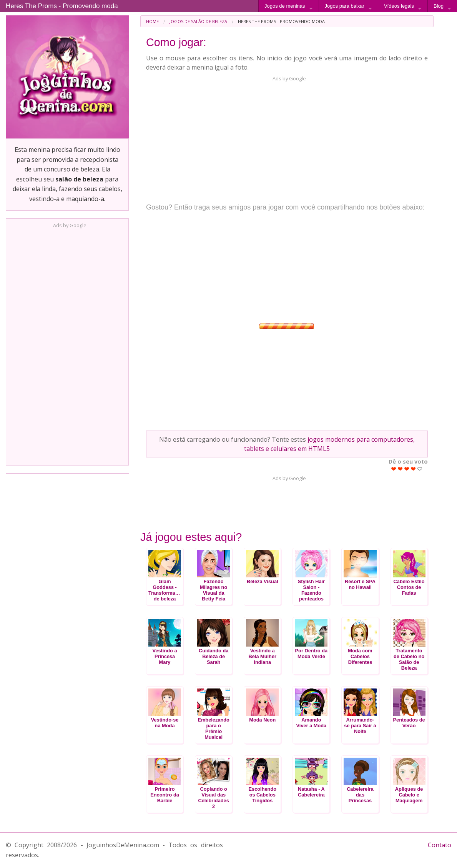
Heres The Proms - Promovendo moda (62, 6)
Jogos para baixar (345, 6)
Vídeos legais (399, 6)
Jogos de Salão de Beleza (198, 21)
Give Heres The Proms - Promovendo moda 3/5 (407, 469)
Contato (440, 845)
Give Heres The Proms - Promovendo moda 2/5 (400, 469)
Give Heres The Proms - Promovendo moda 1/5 (394, 469)
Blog (439, 6)
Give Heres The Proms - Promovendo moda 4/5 (413, 469)
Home (152, 21)
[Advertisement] (67, 344)
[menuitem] (152, 21)
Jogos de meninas (285, 6)
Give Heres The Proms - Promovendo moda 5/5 (420, 469)
